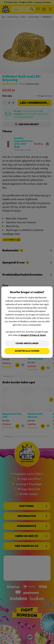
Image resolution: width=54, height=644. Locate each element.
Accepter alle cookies (27, 351)
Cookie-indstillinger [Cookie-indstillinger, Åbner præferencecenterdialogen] (27, 343)
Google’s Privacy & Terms (33, 335)
